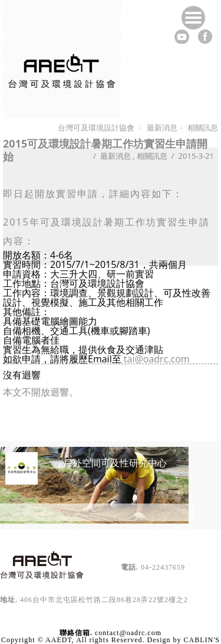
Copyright (18, 640)
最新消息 (116, 156)
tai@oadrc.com (157, 359)
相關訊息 (152, 156)
